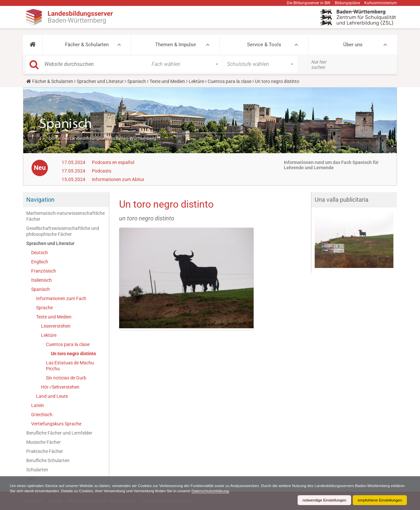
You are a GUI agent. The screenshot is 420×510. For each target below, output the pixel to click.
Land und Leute (52, 396)
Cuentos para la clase (230, 81)
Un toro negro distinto (73, 354)
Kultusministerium (381, 3)
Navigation (40, 200)
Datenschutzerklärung (231, 491)
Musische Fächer (43, 442)
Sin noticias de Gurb (66, 378)
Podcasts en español (113, 162)
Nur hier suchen (319, 65)
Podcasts (102, 171)
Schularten (37, 470)
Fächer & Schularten (87, 45)
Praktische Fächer (45, 451)
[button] (33, 45)
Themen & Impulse (176, 45)
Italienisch (42, 280)
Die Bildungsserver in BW (309, 3)
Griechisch (42, 415)
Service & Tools (264, 45)
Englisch (40, 262)
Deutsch (40, 253)
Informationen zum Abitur (118, 179)
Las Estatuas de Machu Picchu (70, 366)
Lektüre (196, 81)
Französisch (44, 271)
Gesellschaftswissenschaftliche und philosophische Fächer (63, 231)
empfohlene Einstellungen (379, 500)
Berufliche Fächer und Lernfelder (59, 433)
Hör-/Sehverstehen (60, 387)
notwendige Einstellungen (323, 500)
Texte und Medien (167, 81)
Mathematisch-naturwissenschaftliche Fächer (65, 216)
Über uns (353, 45)
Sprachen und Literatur (100, 81)
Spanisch (137, 81)
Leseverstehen (56, 326)
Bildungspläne (347, 3)
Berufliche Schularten (48, 460)
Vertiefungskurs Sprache (56, 424)
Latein (38, 405)
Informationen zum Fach (61, 298)
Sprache (44, 308)
